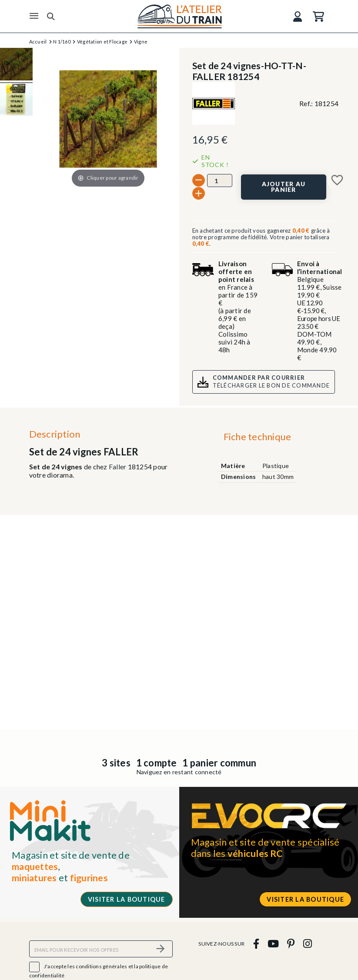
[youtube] (273, 944)
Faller (118, 467)
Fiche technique (258, 436)
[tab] (257, 439)
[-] (199, 180)
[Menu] (34, 16)
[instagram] (307, 944)
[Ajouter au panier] (284, 187)
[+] (199, 193)
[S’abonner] (161, 949)
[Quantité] (220, 181)
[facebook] (256, 944)
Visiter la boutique (127, 899)
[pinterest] (291, 944)
